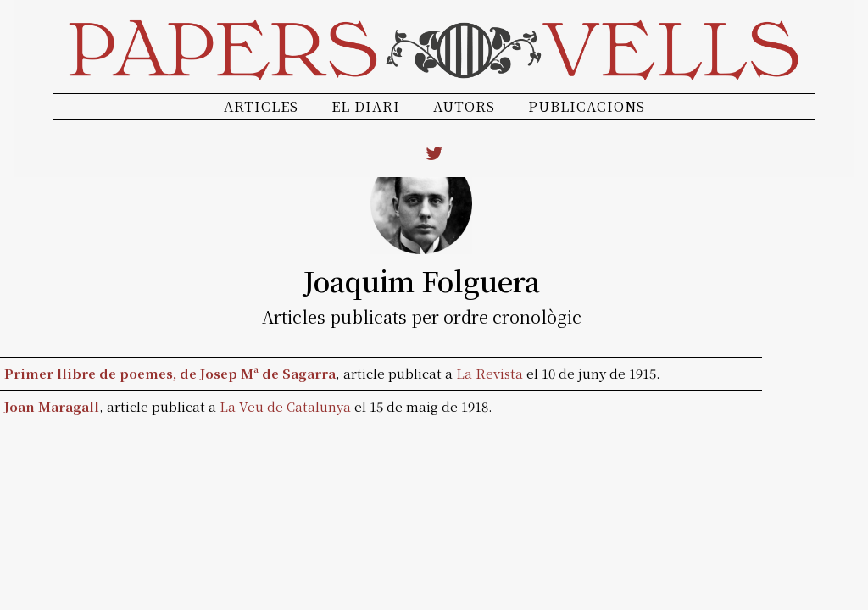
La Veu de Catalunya (285, 406)
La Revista (490, 373)
